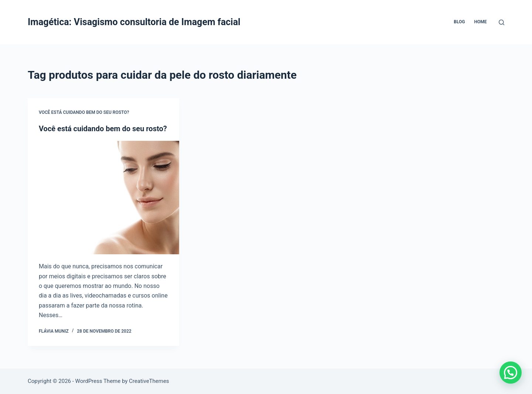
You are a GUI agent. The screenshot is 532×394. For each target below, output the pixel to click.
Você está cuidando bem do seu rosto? (84, 112)
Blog (459, 22)
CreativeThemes (149, 381)
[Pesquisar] (502, 22)
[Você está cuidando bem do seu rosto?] (103, 198)
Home (480, 22)
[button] (511, 373)
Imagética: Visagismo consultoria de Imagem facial (134, 22)
